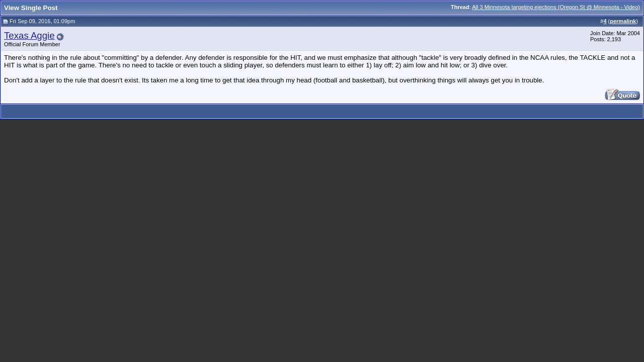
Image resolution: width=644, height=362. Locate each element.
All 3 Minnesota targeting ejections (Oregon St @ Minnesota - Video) (556, 7)
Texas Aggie (29, 35)
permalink (623, 21)
